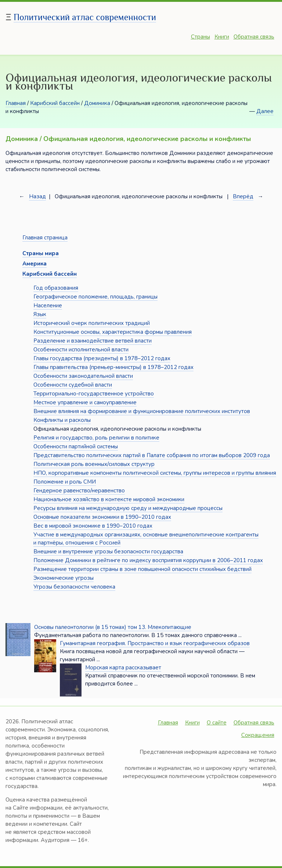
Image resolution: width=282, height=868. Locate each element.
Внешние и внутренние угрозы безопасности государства (108, 551)
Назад (37, 196)
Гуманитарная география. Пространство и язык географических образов (155, 643)
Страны (200, 37)
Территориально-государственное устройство (94, 394)
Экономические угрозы (64, 578)
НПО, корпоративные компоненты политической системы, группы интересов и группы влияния (155, 473)
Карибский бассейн (55, 103)
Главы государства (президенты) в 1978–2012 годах (102, 358)
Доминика (97, 103)
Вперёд (243, 196)
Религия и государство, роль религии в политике (96, 438)
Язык (40, 314)
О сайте (217, 723)
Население (48, 305)
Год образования (56, 288)
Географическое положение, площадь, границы (95, 297)
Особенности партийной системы (76, 446)
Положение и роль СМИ (65, 482)
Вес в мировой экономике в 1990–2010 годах (93, 526)
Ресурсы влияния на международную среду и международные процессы (128, 508)
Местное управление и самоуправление (85, 402)
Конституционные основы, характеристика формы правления (113, 332)
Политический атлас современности (85, 17)
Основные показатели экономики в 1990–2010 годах (102, 517)
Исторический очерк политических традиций (92, 323)
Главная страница (45, 238)
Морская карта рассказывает (123, 668)
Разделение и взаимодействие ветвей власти (93, 341)
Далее (265, 111)
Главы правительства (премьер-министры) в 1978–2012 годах (113, 367)
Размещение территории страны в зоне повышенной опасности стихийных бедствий (142, 569)
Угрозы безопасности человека (74, 587)
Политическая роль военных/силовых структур (94, 464)
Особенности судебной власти (73, 385)
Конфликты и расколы (62, 420)
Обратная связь (254, 37)
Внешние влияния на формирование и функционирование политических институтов (142, 411)
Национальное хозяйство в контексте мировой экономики (109, 499)
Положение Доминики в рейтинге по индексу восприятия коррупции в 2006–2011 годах (148, 560)
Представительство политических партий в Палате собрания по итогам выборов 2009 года (152, 455)
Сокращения (258, 735)
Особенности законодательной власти (83, 376)
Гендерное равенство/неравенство (79, 491)
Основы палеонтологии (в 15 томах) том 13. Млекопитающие (113, 627)
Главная (16, 103)
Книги (222, 37)
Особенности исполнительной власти (81, 350)
